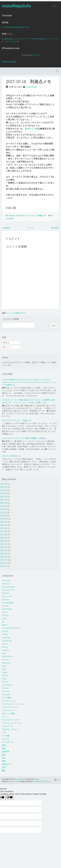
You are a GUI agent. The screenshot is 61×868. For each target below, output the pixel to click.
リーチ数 (6, 736)
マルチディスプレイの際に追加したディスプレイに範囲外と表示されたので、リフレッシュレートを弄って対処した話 (29, 401)
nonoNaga (31, 87)
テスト (5, 717)
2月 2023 (4, 487)
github (5, 625)
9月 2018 (4, 528)
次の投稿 (6, 228)
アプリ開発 (7, 698)
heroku (5, 631)
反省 (4, 767)
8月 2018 (4, 531)
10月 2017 (4, 560)
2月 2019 (3, 512)
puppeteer (6, 663)
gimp (4, 618)
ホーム (30, 228)
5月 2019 (3, 509)
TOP (57, 780)
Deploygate (7, 609)
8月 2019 (4, 503)
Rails (4, 666)
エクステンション (9, 701)
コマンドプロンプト (10, 707)
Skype (5, 672)
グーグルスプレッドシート (13, 704)
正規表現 (6, 751)
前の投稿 (55, 228)
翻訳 (4, 770)
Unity (4, 679)
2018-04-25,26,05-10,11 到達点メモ (17, 420)
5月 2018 (4, 541)
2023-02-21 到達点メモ (11, 456)
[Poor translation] (10, 798)
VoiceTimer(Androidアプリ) (17, 27)
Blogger (36, 55)
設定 (4, 755)
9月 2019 (3, 500)
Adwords (6, 580)
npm (4, 653)
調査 (4, 761)
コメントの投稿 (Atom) (16, 313)
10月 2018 (4, 525)
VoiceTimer (7, 685)
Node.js (5, 650)
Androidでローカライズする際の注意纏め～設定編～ (24, 438)
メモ (4, 732)
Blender (6, 599)
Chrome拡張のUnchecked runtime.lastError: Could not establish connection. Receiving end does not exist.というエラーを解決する (29, 382)
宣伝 (4, 758)
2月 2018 (4, 550)
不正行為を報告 (9, 62)
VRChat (5, 688)
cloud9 (5, 606)
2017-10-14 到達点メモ (29, 81)
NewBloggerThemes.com (41, 781)
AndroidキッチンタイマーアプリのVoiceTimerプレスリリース (31, 39)
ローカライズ (32, 215)
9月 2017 (3, 563)
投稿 (6, 343)
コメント (8, 347)
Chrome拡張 (7, 603)
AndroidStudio (9, 587)
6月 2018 (4, 538)
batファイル (7, 596)
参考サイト (30, 128)
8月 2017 (4, 566)
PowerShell (7, 656)
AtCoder (6, 593)
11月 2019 (4, 493)
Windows (6, 694)
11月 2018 (4, 522)
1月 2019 (3, 516)
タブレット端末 (8, 713)
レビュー (6, 739)
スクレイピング (8, 710)
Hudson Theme (14, 781)
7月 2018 (4, 535)
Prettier (5, 660)
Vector (5, 682)
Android (11, 215)
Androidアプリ (21, 215)
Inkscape (6, 637)
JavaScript (7, 641)
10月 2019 (4, 497)
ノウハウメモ (7, 726)
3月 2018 (4, 547)
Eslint (5, 612)
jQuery (5, 644)
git (3, 622)
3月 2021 (3, 490)
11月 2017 (4, 557)
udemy (5, 675)
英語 (4, 745)
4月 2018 (4, 544)
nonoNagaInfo (16, 6)
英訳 (4, 748)
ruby (4, 669)
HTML (5, 634)
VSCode (6, 691)
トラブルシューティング (12, 723)
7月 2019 (3, 506)
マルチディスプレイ (10, 729)
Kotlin (5, 647)
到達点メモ (42, 215)
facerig (5, 615)
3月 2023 (4, 484)
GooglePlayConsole (11, 628)
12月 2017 (4, 554)
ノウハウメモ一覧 (11, 41)
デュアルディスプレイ (11, 720)
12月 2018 (4, 519)
